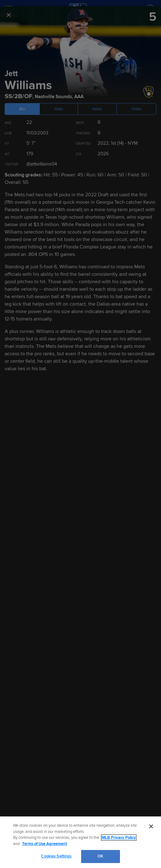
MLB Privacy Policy (119, 838)
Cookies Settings (56, 856)
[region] (80, 842)
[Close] (151, 826)
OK (100, 856)
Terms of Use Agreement (44, 844)
